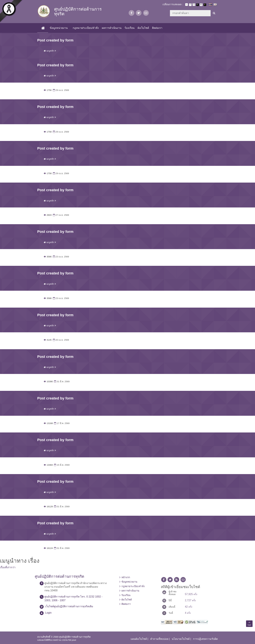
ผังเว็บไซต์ (143, 28)
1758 (48, 132)
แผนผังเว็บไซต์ (139, 639)
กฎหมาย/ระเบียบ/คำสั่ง (86, 28)
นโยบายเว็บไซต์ (181, 639)
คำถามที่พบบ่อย (159, 639)
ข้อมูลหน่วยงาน (59, 28)
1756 (48, 90)
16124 (48, 548)
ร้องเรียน (129, 28)
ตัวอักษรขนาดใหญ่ (194, 5)
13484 (48, 465)
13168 (48, 423)
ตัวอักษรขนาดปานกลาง (190, 5)
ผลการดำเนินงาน (111, 28)
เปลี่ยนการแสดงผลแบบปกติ (201, 5)
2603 (48, 215)
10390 (48, 382)
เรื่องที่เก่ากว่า (8, 567)
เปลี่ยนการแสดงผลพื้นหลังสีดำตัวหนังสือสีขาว (198, 5)
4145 (48, 340)
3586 (48, 257)
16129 (48, 507)
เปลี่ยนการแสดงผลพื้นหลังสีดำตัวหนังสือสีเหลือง (205, 5)
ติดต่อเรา (157, 28)
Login (48, 613)
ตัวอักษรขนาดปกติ (187, 5)
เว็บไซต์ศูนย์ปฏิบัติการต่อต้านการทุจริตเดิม (69, 606)
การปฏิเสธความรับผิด (205, 639)
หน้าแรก (126, 577)
